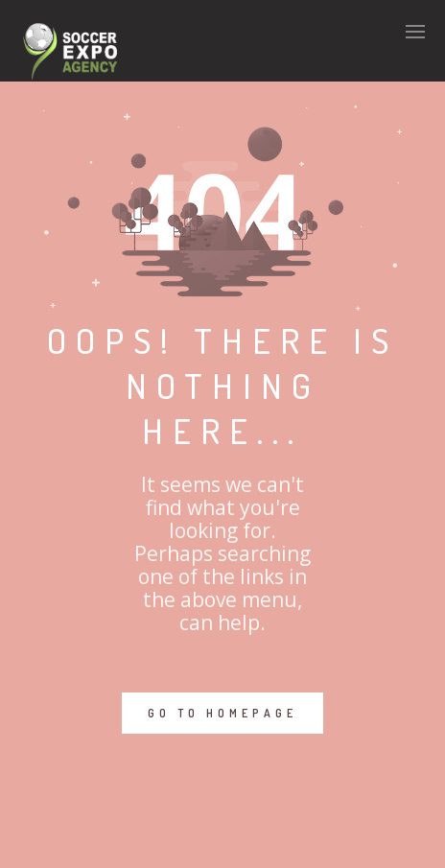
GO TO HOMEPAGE (222, 713)
